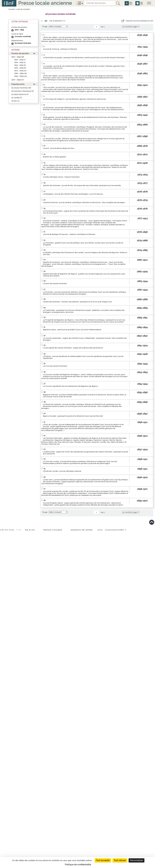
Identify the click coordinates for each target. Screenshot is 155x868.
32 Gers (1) (15, 101)
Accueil (11, 9)
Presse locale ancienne (45, 3)
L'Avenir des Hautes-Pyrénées (55, 284)
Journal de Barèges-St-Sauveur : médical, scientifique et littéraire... (70, 234)
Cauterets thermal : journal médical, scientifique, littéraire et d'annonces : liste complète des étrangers (84, 202)
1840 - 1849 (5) (20, 62)
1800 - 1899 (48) (18, 57)
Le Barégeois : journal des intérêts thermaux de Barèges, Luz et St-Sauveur (73, 194)
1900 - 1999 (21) (18, 80)
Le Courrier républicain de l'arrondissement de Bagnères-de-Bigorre (70, 386)
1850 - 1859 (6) (20, 65)
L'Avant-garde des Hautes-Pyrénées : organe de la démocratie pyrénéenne (73, 348)
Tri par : (45, 27)
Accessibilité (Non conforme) (82, 530)
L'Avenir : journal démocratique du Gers (59, 148)
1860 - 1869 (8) (20, 68)
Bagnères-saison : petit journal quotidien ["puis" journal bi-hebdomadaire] (72, 330)
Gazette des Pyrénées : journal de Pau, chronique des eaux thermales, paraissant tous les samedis (82, 185)
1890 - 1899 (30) (21, 76)
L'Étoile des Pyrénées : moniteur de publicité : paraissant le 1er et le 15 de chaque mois (77, 302)
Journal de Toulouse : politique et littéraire (60, 49)
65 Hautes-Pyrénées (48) (21, 88)
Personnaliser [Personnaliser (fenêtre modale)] (136, 860)
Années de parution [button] (20, 53)
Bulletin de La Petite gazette (54, 157)
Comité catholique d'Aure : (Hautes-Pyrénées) (61, 177)
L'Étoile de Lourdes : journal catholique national (62, 471)
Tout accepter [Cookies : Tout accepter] (103, 860)
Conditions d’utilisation (53, 530)
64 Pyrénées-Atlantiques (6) (23, 91)
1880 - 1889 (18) (21, 73)
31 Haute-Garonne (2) (20, 94)
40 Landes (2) (17, 98)
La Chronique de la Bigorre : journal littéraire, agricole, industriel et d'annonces (74, 99)
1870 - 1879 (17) (20, 71)
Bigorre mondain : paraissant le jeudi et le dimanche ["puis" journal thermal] (73, 416)
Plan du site (30, 530)
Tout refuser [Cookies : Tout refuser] (120, 860)
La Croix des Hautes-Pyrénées (55, 366)
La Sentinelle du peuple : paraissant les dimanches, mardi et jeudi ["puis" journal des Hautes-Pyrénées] (84, 58)
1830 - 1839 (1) (20, 60)
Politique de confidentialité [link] (78, 865)
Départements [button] (18, 84)
